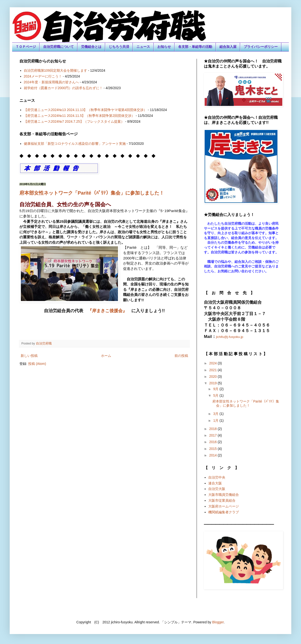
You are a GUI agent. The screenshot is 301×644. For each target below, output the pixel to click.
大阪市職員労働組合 (224, 495)
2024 (213, 363)
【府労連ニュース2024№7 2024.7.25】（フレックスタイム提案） (74, 121)
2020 (213, 377)
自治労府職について (59, 47)
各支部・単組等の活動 (195, 47)
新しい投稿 (29, 356)
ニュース (143, 47)
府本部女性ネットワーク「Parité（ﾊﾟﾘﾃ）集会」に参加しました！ (92, 193)
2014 (213, 455)
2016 (213, 442)
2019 (213, 383)
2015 (213, 449)
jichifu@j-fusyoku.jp (230, 337)
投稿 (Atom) (37, 364)
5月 (216, 395)
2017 (213, 435)
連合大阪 (215, 483)
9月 (216, 389)
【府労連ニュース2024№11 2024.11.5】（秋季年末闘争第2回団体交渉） (79, 116)
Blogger (218, 622)
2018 (213, 429)
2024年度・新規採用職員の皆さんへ (51, 82)
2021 (213, 370)
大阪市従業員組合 (222, 500)
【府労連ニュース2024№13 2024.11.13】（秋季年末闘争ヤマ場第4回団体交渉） (85, 110)
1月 (216, 421)
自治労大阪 (217, 489)
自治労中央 (217, 477)
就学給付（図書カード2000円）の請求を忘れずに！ (63, 88)
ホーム (106, 356)
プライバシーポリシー (261, 47)
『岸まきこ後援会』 (107, 311)
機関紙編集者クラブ (224, 512)
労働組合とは (91, 47)
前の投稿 (181, 356)
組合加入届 (228, 47)
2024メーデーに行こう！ (43, 76)
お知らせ (164, 47)
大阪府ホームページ (224, 506)
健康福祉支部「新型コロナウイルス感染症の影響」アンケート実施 (75, 144)
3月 (216, 414)
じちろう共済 (119, 47)
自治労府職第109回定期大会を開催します (55, 70)
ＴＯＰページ (26, 47)
